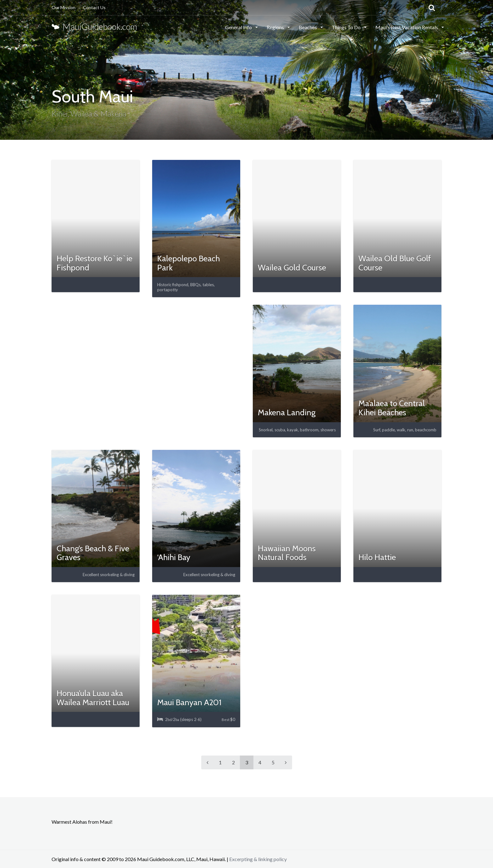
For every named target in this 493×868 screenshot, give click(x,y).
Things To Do (347, 27)
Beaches (308, 27)
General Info (239, 27)
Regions (276, 27)
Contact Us (94, 7)
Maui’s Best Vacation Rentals (407, 27)
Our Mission (64, 7)
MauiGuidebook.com (94, 27)
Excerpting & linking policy (258, 859)
